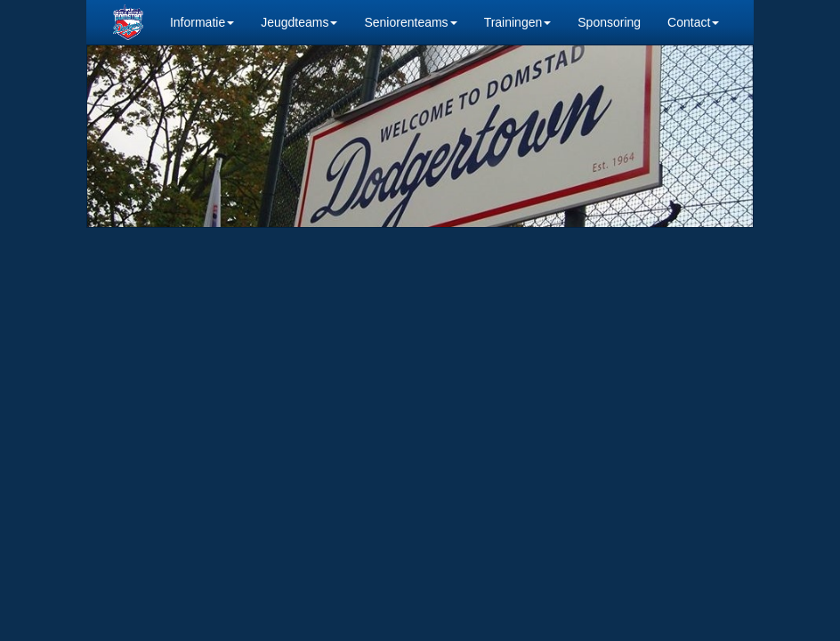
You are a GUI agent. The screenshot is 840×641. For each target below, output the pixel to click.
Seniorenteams (410, 22)
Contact (693, 22)
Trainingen (518, 22)
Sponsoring (609, 22)
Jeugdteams (299, 22)
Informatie (202, 22)
